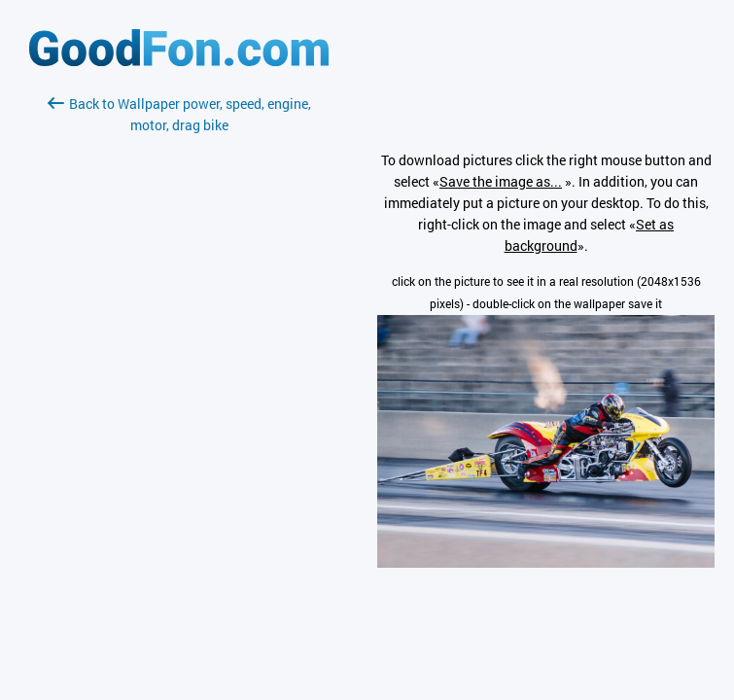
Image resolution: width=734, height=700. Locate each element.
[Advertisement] (179, 367)
